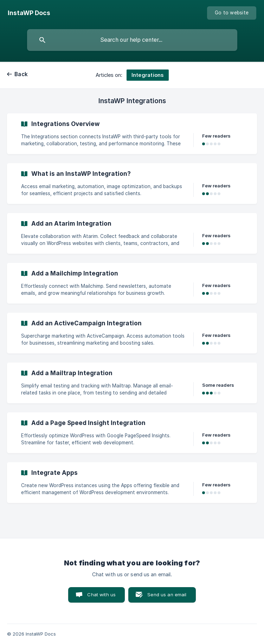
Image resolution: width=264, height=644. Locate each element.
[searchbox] (132, 40)
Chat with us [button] (101, 595)
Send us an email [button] (167, 595)
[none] (29, 13)
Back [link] (21, 74)
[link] (132, 134)
